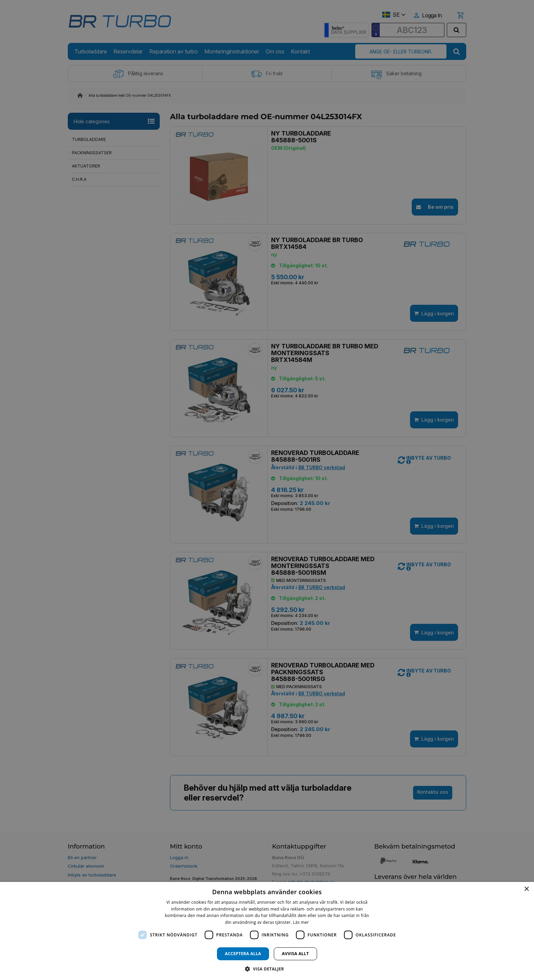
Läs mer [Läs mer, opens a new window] (301, 922)
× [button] (526, 889)
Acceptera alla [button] (243, 954)
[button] (267, 969)
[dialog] (267, 931)
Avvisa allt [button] (295, 954)
